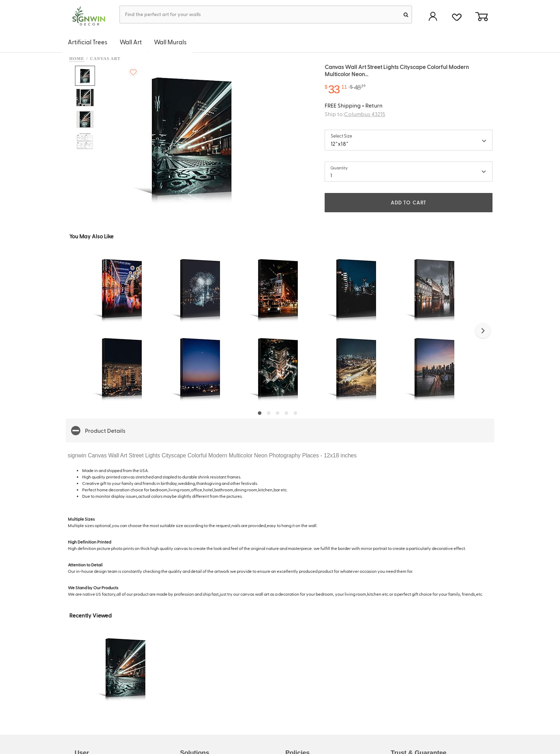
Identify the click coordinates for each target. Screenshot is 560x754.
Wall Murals (170, 42)
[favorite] (457, 16)
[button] (483, 331)
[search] (406, 14)
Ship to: (355, 114)
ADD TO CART (409, 202)
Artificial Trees (88, 42)
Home (77, 59)
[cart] (481, 17)
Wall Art (131, 42)
